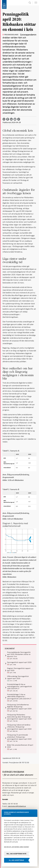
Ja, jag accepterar (16, 860)
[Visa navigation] (36, 3)
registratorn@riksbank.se (17, 806)
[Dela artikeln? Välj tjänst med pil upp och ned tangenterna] (12, 119)
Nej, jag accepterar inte (16, 854)
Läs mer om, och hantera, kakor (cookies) (16, 847)
